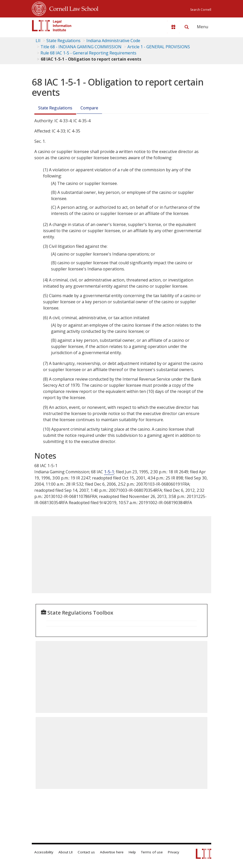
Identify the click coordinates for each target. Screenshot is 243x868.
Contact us (86, 852)
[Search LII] (187, 27)
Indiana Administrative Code (113, 41)
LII (38, 41)
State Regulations (63, 41)
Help (132, 852)
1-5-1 (109, 472)
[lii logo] (52, 26)
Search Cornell (201, 10)
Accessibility (44, 852)
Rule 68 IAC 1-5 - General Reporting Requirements (88, 53)
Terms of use (152, 852)
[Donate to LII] (173, 27)
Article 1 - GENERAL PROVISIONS (159, 47)
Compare (89, 108)
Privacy (174, 852)
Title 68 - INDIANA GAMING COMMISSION (81, 47)
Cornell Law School (72, 8)
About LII (65, 852)
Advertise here (112, 852)
